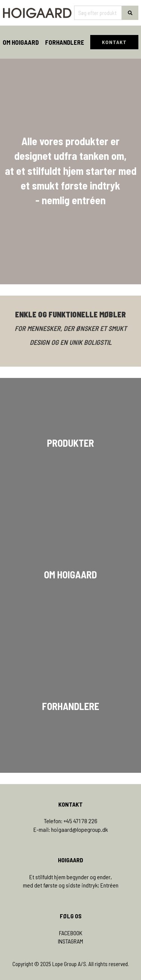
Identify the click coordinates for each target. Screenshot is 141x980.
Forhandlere (65, 42)
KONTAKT (114, 42)
